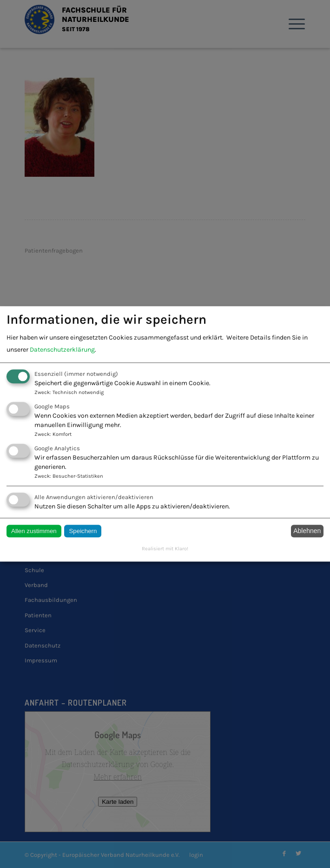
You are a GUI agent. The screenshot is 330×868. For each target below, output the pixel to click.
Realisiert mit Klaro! (165, 549)
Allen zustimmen (34, 531)
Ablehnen (307, 531)
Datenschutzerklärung (62, 350)
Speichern (83, 531)
